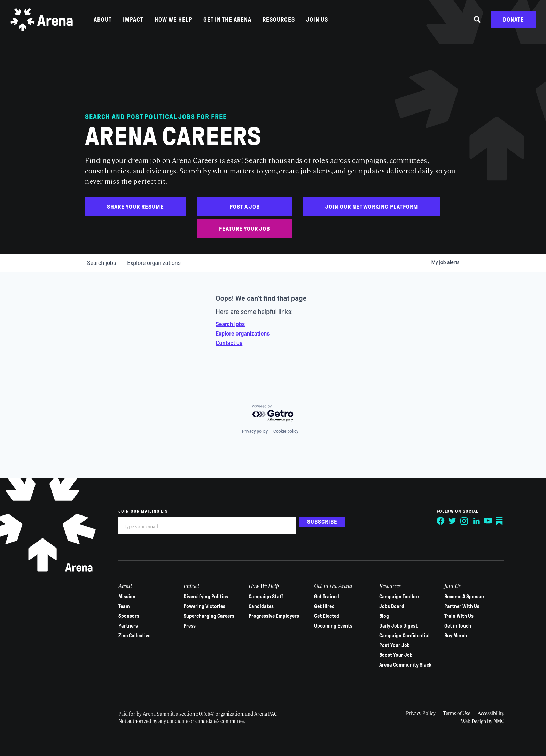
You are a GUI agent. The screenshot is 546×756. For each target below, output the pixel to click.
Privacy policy (255, 431)
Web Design (464, 721)
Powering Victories (203, 606)
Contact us (229, 343)
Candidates (258, 606)
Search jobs (230, 324)
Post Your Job (388, 645)
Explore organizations (243, 334)
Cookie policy (286, 431)
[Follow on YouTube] (478, 521)
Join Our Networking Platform (372, 207)
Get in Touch (450, 626)
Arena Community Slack (399, 665)
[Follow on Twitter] (443, 521)
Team (124, 606)
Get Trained (322, 597)
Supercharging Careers (208, 616)
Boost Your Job (389, 655)
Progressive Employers (271, 616)
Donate (513, 22)
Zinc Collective (134, 636)
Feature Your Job (245, 229)
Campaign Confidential (398, 636)
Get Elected (322, 616)
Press (188, 626)
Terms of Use (446, 713)
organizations (154, 263)
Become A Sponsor (457, 597)
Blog (377, 616)
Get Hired (319, 606)
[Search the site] (477, 22)
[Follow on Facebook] (431, 521)
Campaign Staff (263, 597)
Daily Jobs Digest (392, 626)
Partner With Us (454, 606)
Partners (128, 626)
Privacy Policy (409, 713)
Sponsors (129, 616)
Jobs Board (385, 606)
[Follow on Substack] (490, 521)
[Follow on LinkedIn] (467, 521)
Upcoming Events (328, 626)
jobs (102, 263)
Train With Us (451, 616)
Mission (127, 597)
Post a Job (245, 207)
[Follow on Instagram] (455, 521)
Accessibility (481, 713)
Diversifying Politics (204, 597)
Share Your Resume (135, 207)
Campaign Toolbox (393, 597)
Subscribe (322, 522)
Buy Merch (448, 636)
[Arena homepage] (44, 22)
